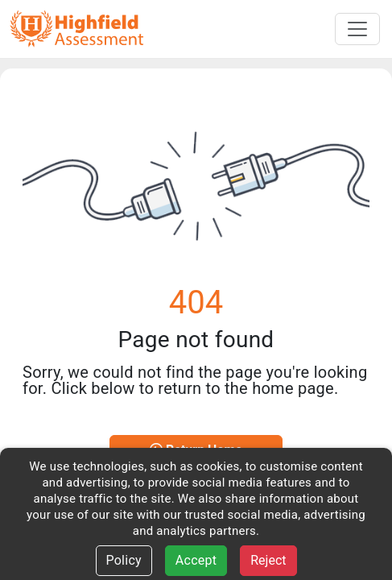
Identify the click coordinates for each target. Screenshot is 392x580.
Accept (196, 560)
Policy (124, 560)
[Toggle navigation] (357, 29)
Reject (268, 560)
